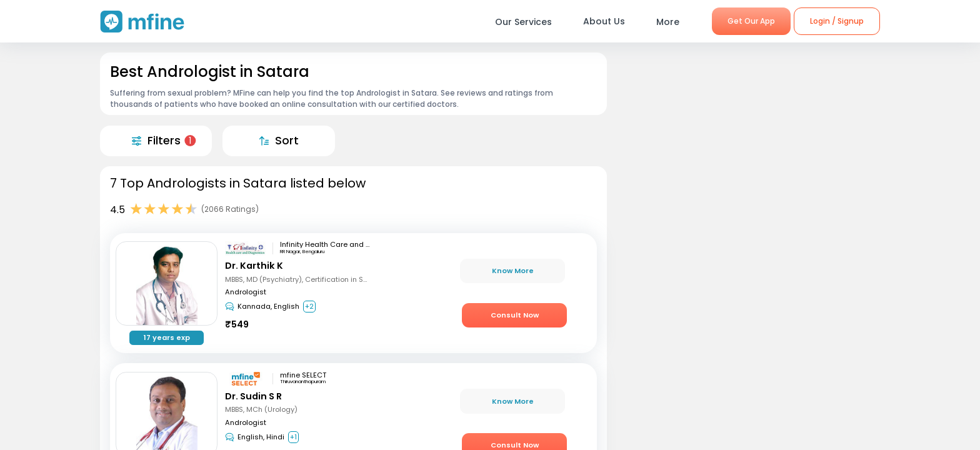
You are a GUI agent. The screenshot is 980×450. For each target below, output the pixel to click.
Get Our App (751, 21)
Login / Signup (837, 21)
